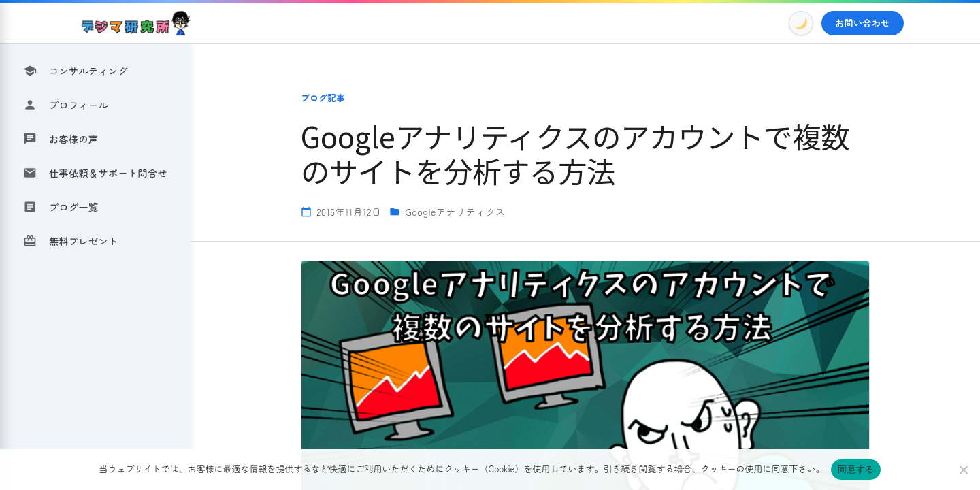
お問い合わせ (863, 23)
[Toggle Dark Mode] (801, 23)
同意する (856, 469)
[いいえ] (963, 470)
